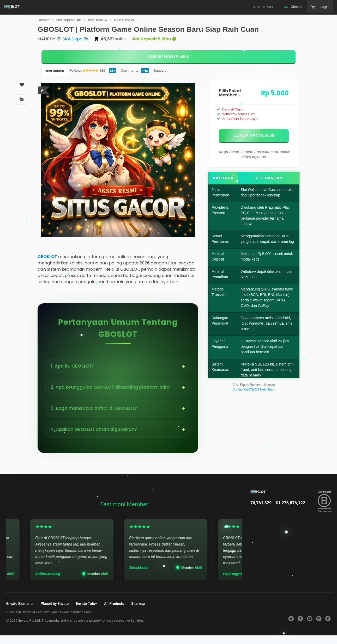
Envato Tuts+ (86, 604)
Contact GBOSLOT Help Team (254, 389)
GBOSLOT (47, 257)
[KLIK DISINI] (168, 57)
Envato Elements (20, 604)
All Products (114, 604)
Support (160, 70)
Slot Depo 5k (98, 20)
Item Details (54, 71)
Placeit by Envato (55, 604)
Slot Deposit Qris (69, 20)
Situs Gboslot (124, 20)
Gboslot (44, 20)
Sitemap (138, 604)
